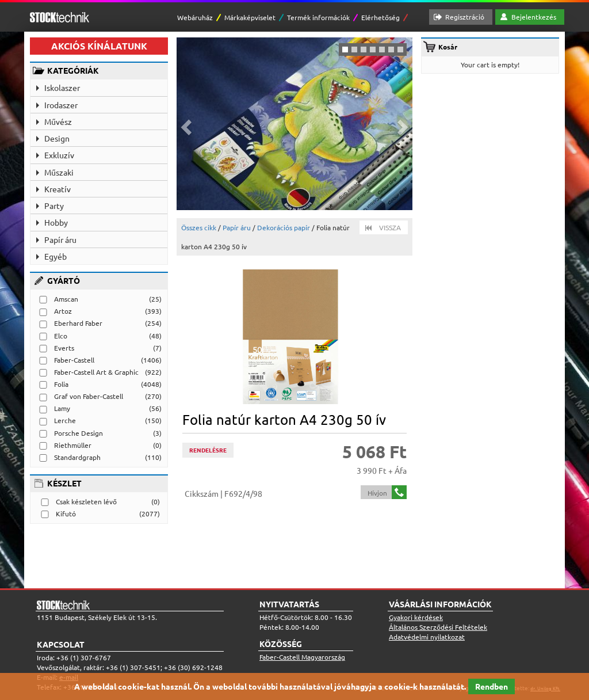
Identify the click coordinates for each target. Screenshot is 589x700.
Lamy (62, 408)
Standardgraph (77, 457)
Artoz (63, 311)
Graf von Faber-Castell (89, 396)
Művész (58, 121)
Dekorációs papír (284, 227)
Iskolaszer (62, 87)
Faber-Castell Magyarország (302, 657)
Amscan (66, 299)
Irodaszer (61, 105)
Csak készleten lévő (86, 501)
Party (54, 206)
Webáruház (195, 17)
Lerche (65, 420)
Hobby (56, 222)
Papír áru (60, 239)
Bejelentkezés (534, 17)
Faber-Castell (74, 360)
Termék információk (318, 17)
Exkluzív (59, 155)
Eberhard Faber (78, 323)
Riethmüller (73, 445)
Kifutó (66, 513)
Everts (64, 348)
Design (57, 138)
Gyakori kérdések (416, 617)
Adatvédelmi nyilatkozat (427, 637)
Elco (61, 336)
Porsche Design (79, 433)
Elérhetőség (380, 17)
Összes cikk (199, 227)
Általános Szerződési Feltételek (438, 627)
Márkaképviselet (250, 17)
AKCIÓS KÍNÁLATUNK (99, 46)
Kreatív (58, 189)
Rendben (492, 686)
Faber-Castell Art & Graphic (96, 372)
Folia (61, 384)
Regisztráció (465, 17)
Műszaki (59, 172)
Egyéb (56, 256)
